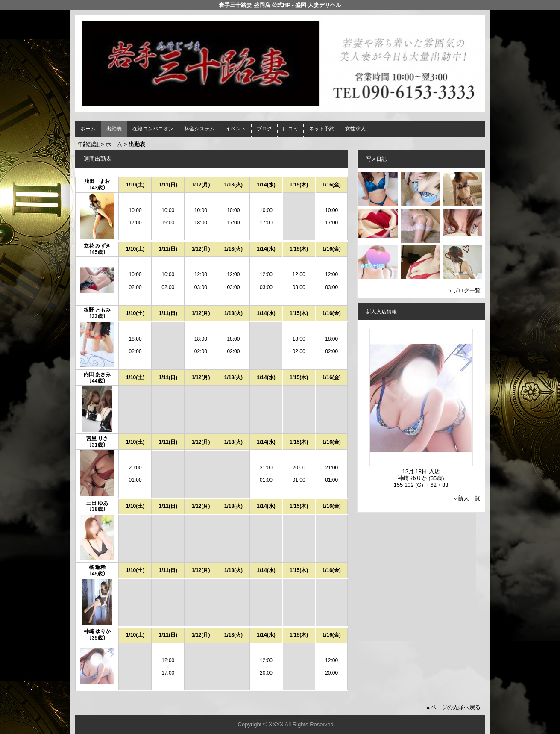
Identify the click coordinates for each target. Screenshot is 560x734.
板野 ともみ (97, 310)
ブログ (264, 129)
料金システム (199, 129)
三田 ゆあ (97, 503)
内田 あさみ (97, 374)
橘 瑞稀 (97, 567)
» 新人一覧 (467, 498)
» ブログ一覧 (464, 290)
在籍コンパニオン (153, 129)
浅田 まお (97, 181)
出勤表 (114, 129)
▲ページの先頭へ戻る (453, 707)
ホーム (88, 129)
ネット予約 (322, 129)
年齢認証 (88, 144)
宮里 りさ (97, 439)
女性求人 (355, 129)
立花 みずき (97, 246)
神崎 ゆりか (97, 631)
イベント (236, 129)
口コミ (290, 129)
